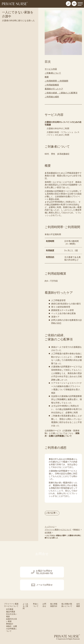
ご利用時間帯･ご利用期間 (56, 81)
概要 (47, 77)
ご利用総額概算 (52, 85)
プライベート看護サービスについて (58, 530)
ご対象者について (53, 73)
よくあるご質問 (25, 606)
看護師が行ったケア (54, 89)
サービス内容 (51, 69)
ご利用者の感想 (52, 97)
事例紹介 (77, 530)
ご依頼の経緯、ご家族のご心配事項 (61, 93)
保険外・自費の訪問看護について (11, 629)
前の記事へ (52, 513)
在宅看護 (48, 533)
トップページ (50, 527)
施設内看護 (11, 612)
